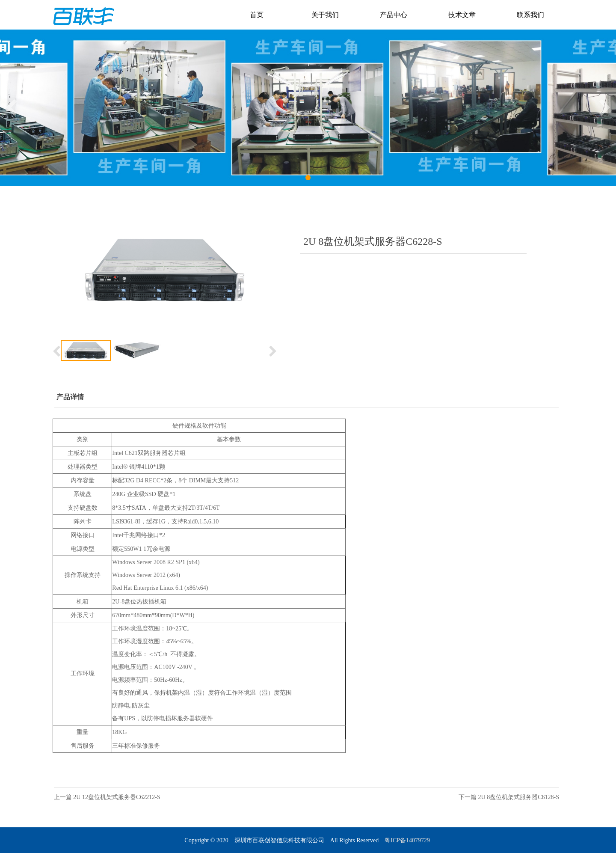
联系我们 (530, 15)
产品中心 (394, 15)
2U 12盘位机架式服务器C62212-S (117, 797)
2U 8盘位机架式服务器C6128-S (519, 797)
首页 (257, 15)
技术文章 (462, 15)
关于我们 (325, 15)
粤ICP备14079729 (408, 840)
